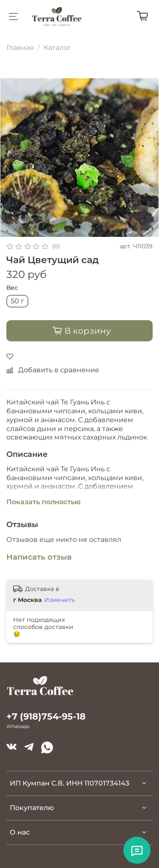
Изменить (60, 600)
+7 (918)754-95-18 (46, 716)
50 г (17, 301)
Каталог (57, 48)
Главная (20, 48)
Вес (12, 288)
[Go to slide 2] (13, 231)
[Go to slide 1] (7, 231)
